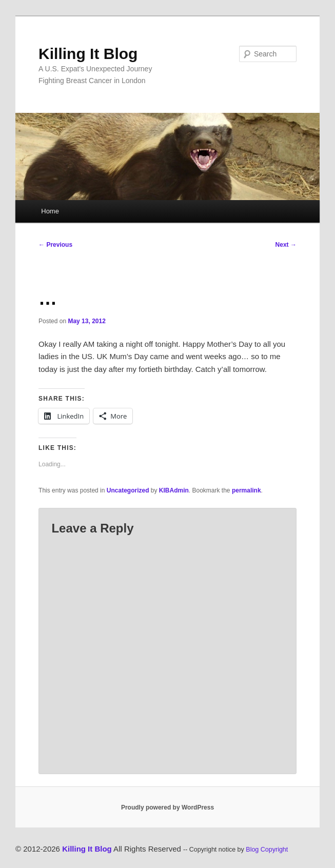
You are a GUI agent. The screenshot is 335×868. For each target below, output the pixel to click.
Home (50, 211)
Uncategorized (128, 490)
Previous (55, 245)
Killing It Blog (88, 54)
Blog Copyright (267, 850)
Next (286, 245)
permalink (247, 490)
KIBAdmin (174, 490)
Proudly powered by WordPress (167, 807)
